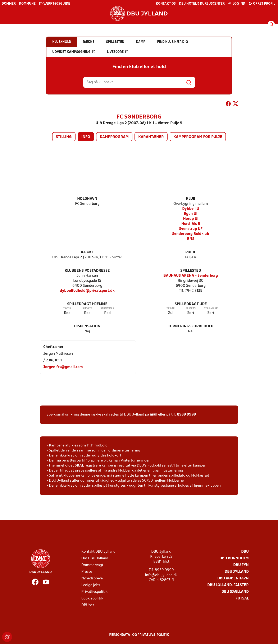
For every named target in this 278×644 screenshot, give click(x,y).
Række (87, 252)
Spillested (191, 271)
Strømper (107, 309)
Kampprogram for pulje (198, 137)
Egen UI (191, 214)
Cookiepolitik (92, 599)
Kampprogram (114, 137)
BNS (191, 239)
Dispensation (87, 326)
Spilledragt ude (191, 304)
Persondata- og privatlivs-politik (139, 635)
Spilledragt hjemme (87, 304)
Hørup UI (191, 219)
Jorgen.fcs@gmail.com (63, 367)
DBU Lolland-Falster (228, 585)
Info (86, 137)
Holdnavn (87, 199)
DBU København (233, 578)
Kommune (27, 4)
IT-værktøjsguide (54, 4)
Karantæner (151, 137)
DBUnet (88, 605)
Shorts (87, 309)
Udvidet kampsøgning (74, 52)
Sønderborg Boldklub (191, 234)
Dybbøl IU (191, 209)
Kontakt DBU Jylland (98, 552)
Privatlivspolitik (94, 592)
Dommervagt (92, 565)
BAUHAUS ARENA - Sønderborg (191, 276)
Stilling (64, 137)
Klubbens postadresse (87, 271)
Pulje (191, 252)
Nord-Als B (191, 224)
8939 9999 (186, 415)
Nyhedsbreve (92, 578)
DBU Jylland (237, 572)
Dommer (9, 4)
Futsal (242, 599)
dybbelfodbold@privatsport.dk (87, 291)
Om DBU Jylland (95, 558)
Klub (191, 199)
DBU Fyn (241, 565)
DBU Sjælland (235, 592)
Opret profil (262, 4)
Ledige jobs (91, 585)
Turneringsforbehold (191, 326)
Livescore (118, 52)
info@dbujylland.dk (161, 575)
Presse (87, 572)
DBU (245, 552)
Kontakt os (166, 4)
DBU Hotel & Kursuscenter (202, 4)
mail (154, 415)
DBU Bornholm (234, 558)
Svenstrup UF (191, 229)
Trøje (67, 309)
